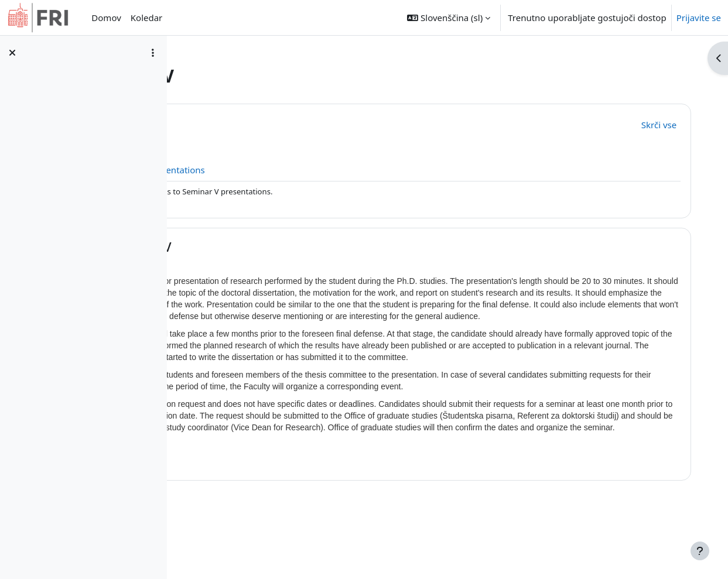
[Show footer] (700, 551)
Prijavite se (699, 18)
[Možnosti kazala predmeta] (153, 53)
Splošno (266, 123)
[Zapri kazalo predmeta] (12, 53)
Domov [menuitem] (106, 18)
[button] (449, 18)
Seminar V (273, 247)
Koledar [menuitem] (147, 18)
